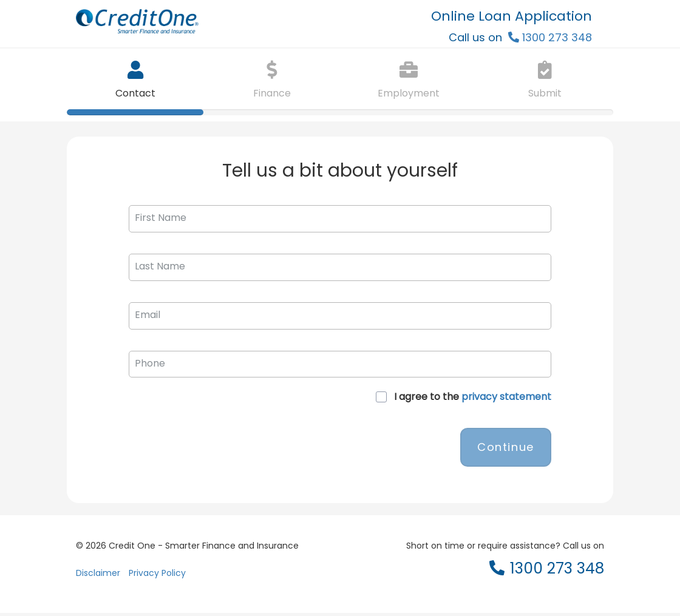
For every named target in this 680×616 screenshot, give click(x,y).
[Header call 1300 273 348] (550, 37)
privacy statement (506, 397)
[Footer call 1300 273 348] (547, 573)
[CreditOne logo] (205, 24)
